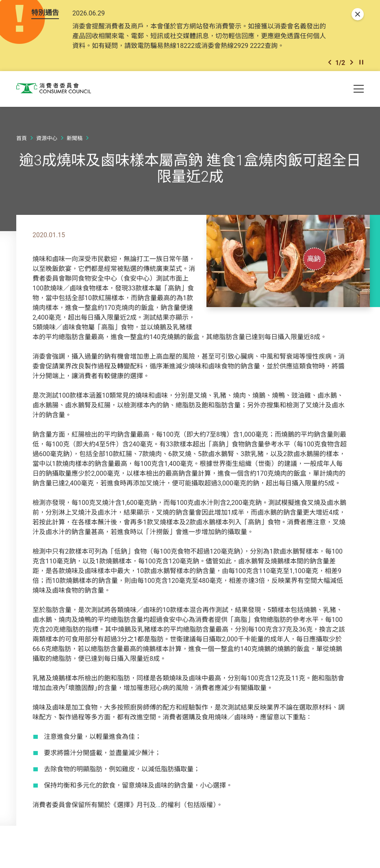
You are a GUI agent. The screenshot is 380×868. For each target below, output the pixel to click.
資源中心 (47, 152)
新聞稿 (75, 152)
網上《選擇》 (176, 818)
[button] (330, 75)
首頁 (22, 152)
